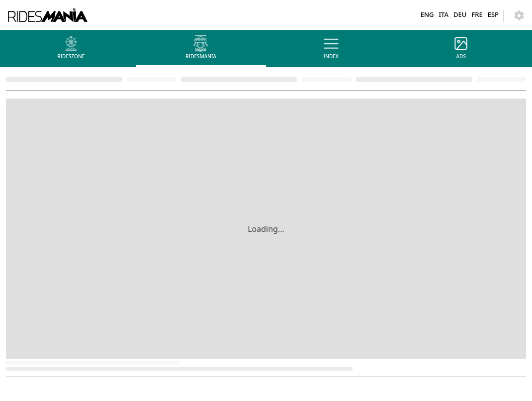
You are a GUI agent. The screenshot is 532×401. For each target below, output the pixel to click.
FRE (477, 14)
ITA (443, 14)
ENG (427, 14)
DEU (460, 14)
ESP (493, 14)
